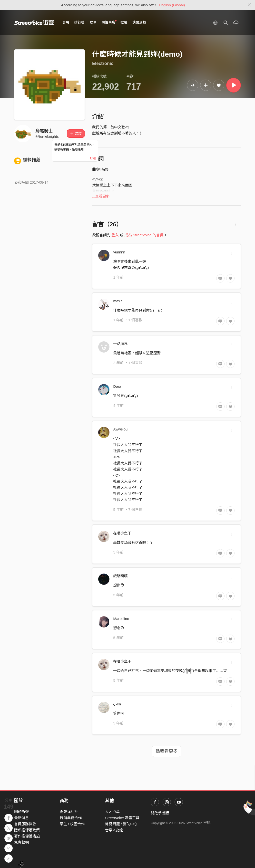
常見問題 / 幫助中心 (121, 824)
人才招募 (112, 812)
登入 (115, 235)
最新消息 (21, 818)
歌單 (93, 22)
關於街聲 (21, 812)
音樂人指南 (114, 830)
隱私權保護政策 (27, 830)
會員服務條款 (25, 824)
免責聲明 (21, 842)
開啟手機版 (160, 813)
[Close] (250, 5)
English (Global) (172, 5)
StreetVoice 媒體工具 (122, 818)
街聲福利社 (69, 812)
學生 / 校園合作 (72, 824)
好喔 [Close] (93, 158)
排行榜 (79, 22)
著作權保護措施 (27, 836)
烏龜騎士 (44, 131)
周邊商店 (109, 22)
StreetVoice (34, 22)
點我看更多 (167, 751)
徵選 (124, 22)
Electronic (103, 63)
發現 (66, 22)
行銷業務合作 (71, 818)
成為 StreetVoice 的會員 (144, 235)
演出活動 (139, 22)
